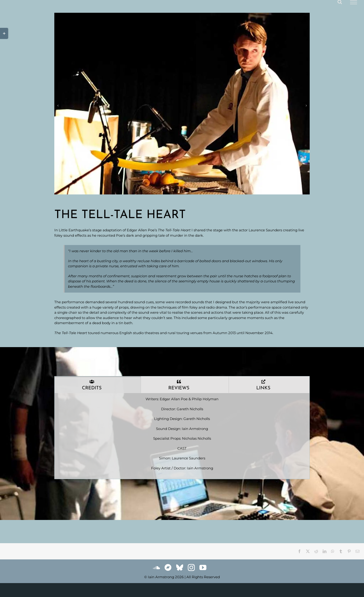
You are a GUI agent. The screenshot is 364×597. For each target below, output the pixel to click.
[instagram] (191, 568)
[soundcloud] (156, 568)
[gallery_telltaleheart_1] (182, 104)
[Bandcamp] (168, 568)
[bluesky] (180, 568)
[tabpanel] (182, 436)
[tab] (98, 385)
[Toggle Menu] (354, 2)
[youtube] (203, 568)
